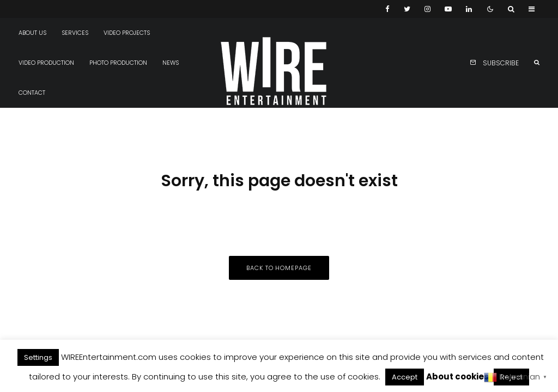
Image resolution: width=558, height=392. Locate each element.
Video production (46, 63)
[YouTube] (448, 9)
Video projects (127, 33)
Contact (32, 93)
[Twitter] (407, 9)
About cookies (457, 376)
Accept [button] (405, 377)
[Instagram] (427, 9)
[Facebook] (387, 9)
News (171, 63)
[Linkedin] (469, 9)
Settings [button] (38, 357)
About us (32, 33)
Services (75, 33)
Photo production (118, 63)
